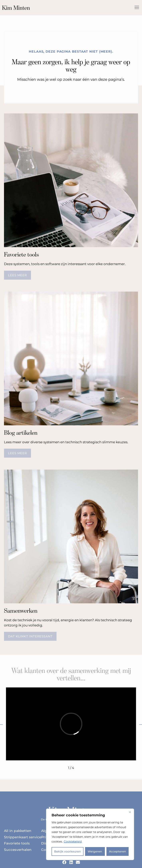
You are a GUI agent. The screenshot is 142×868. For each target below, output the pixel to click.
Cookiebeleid (73, 841)
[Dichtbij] (130, 812)
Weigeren (95, 851)
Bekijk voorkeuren (68, 851)
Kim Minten (16, 8)
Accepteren (118, 851)
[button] (137, 8)
